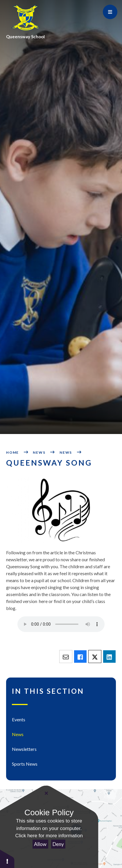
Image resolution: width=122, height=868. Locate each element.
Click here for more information (49, 836)
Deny (58, 844)
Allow (40, 844)
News (39, 452)
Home (12, 452)
